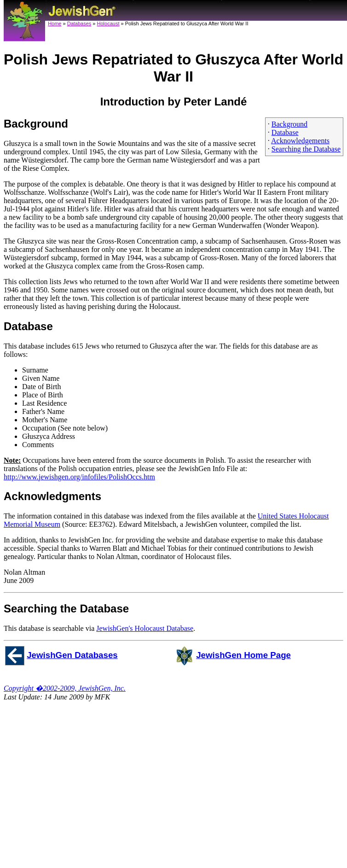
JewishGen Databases (72, 655)
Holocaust (108, 23)
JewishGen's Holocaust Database (145, 628)
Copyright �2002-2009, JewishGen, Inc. (65, 688)
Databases (79, 23)
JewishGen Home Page (243, 655)
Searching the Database (306, 149)
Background (289, 124)
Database (285, 132)
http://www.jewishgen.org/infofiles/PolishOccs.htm (79, 477)
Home (55, 23)
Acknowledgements (300, 141)
